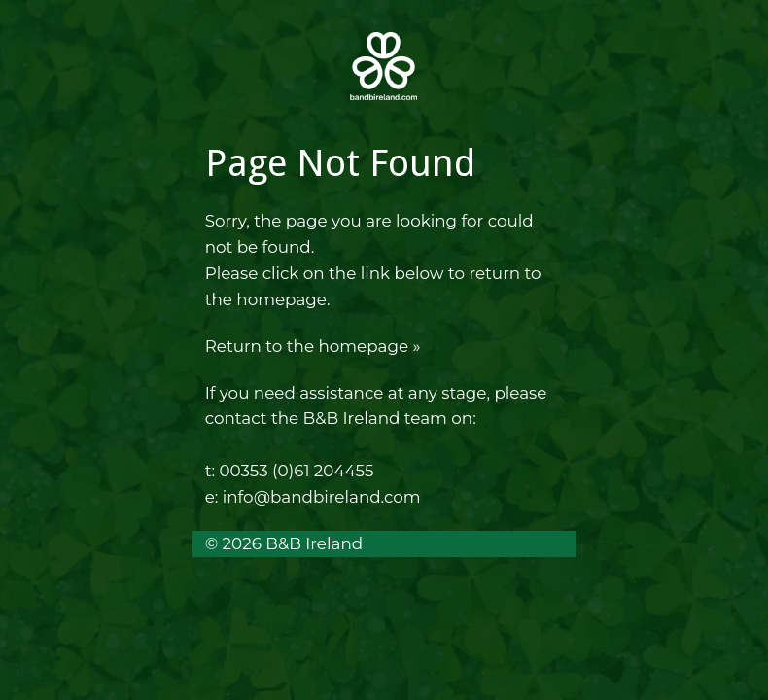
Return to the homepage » (313, 346)
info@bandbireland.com (322, 497)
